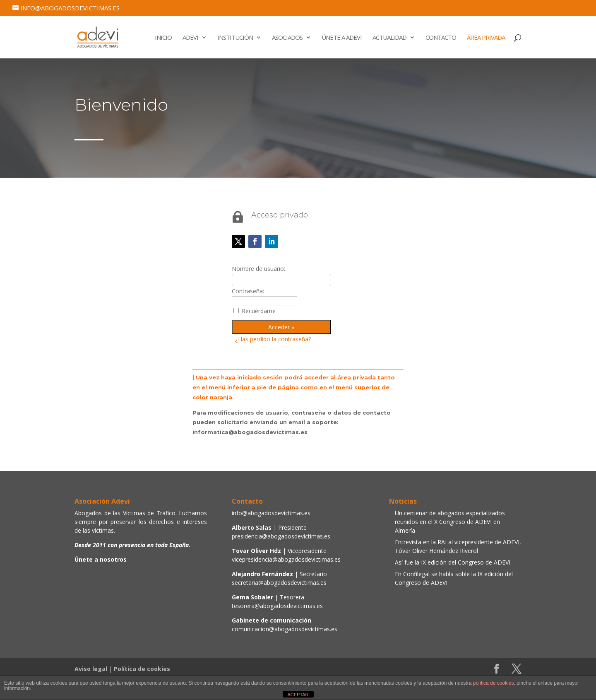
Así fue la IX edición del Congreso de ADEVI (453, 562)
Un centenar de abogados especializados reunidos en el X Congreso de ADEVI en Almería (450, 522)
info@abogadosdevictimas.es (271, 513)
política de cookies (494, 683)
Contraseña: (248, 291)
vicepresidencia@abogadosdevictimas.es (286, 559)
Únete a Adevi (342, 38)
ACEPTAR (298, 695)
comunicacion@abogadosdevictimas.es (285, 629)
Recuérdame (259, 311)
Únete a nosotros (101, 559)
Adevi (190, 38)
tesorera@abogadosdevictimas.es (277, 606)
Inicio (163, 38)
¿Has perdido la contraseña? (273, 339)
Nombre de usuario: (258, 269)
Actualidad (389, 38)
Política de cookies (142, 669)
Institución (235, 38)
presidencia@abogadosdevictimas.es (281, 536)
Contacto (441, 38)
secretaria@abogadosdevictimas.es (279, 583)
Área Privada (486, 38)
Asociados (287, 38)
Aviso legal (91, 669)
